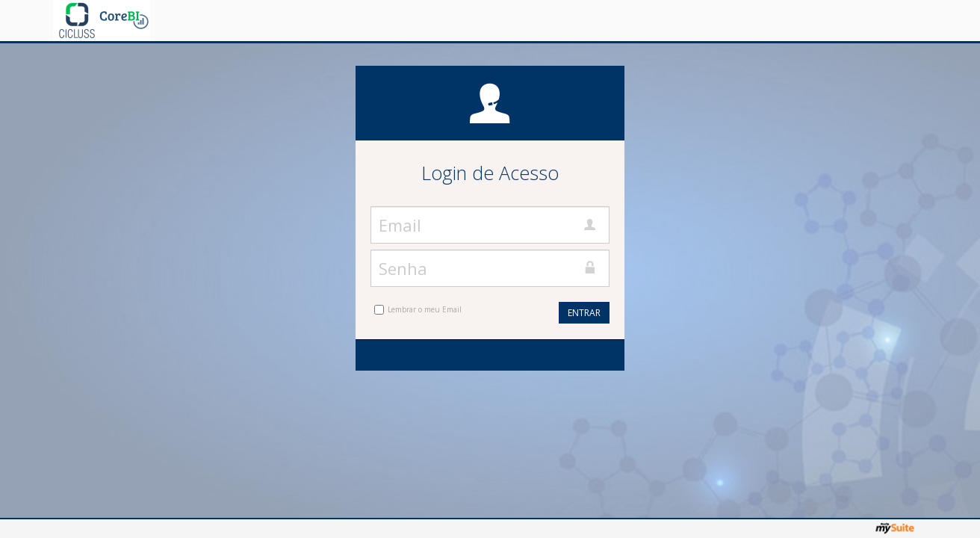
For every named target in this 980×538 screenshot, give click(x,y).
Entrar (584, 313)
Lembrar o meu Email (425, 309)
